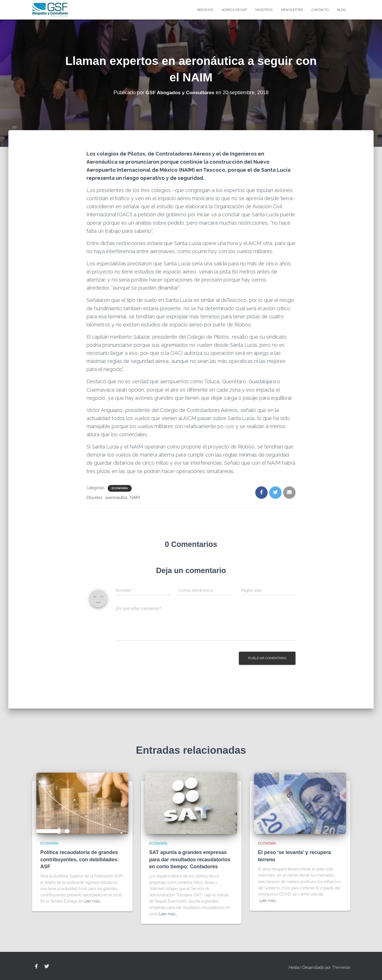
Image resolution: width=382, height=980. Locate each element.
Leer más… (93, 901)
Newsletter (292, 10)
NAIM (135, 498)
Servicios (205, 10)
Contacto (320, 10)
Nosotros (264, 10)
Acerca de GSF (234, 10)
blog (342, 10)
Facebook (36, 967)
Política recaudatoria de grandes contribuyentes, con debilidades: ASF (80, 859)
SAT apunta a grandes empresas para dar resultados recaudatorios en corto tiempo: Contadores (190, 859)
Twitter (47, 967)
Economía (120, 488)
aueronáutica (116, 498)
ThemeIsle (341, 967)
